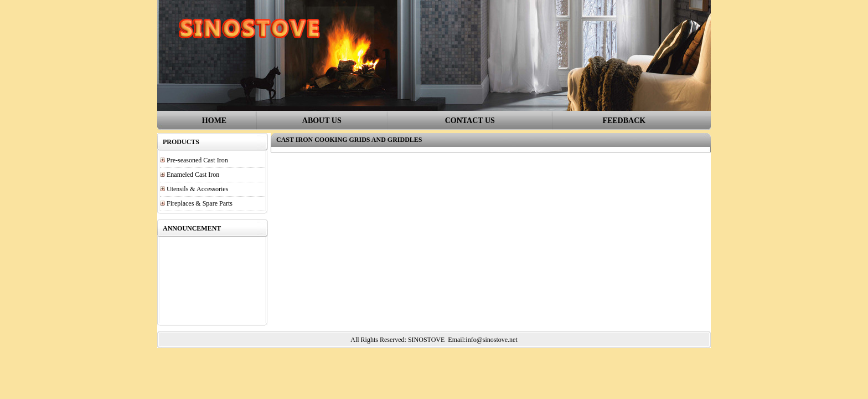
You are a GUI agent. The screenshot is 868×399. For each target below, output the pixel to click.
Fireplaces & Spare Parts (200, 203)
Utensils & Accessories (197, 189)
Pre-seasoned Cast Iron (197, 160)
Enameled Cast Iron (193, 175)
